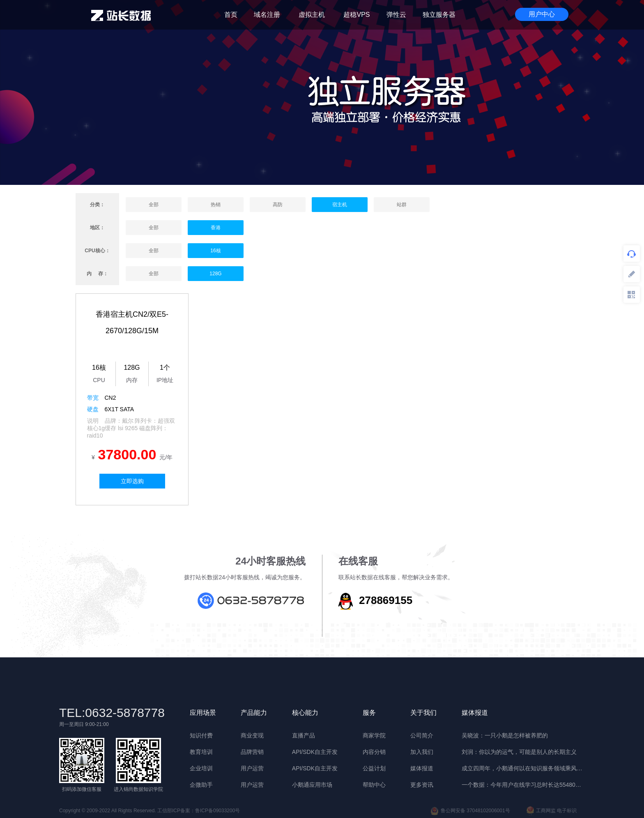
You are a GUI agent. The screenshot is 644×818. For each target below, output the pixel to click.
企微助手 (201, 785)
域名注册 (267, 15)
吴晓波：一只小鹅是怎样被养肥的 (505, 735)
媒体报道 (422, 768)
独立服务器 (439, 15)
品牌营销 (252, 752)
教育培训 (201, 752)
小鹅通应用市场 (312, 785)
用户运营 (252, 768)
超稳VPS (356, 15)
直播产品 (304, 735)
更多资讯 (422, 785)
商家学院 (374, 735)
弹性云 (396, 15)
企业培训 (201, 768)
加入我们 (422, 752)
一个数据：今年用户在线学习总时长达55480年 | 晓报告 (523, 785)
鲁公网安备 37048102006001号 (470, 811)
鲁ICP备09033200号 (217, 811)
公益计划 (374, 768)
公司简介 (422, 735)
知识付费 (201, 735)
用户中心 (542, 14)
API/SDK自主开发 (315, 752)
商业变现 (252, 735)
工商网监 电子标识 (552, 811)
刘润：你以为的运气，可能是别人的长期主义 (519, 752)
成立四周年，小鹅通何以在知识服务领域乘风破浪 (523, 768)
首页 (231, 15)
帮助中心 (374, 785)
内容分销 (374, 752)
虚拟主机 (312, 15)
